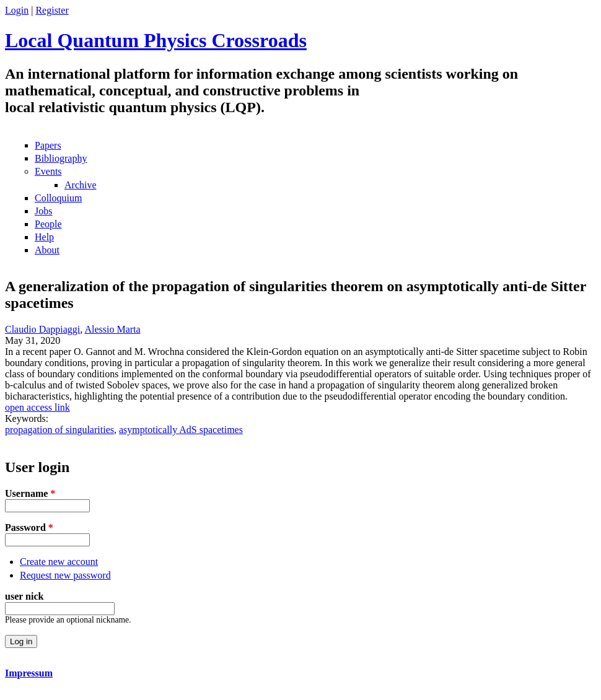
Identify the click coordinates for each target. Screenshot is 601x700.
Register (52, 10)
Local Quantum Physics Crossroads (156, 40)
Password (29, 527)
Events (48, 171)
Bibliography (61, 158)
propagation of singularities (59, 430)
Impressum (29, 673)
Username (30, 493)
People (48, 224)
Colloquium (58, 198)
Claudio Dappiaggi (42, 329)
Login (17, 10)
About (47, 250)
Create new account (59, 562)
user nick (24, 596)
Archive (81, 185)
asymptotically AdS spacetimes (181, 430)
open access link (37, 407)
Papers (48, 145)
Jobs (43, 211)
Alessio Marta (112, 329)
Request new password (65, 575)
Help (44, 237)
